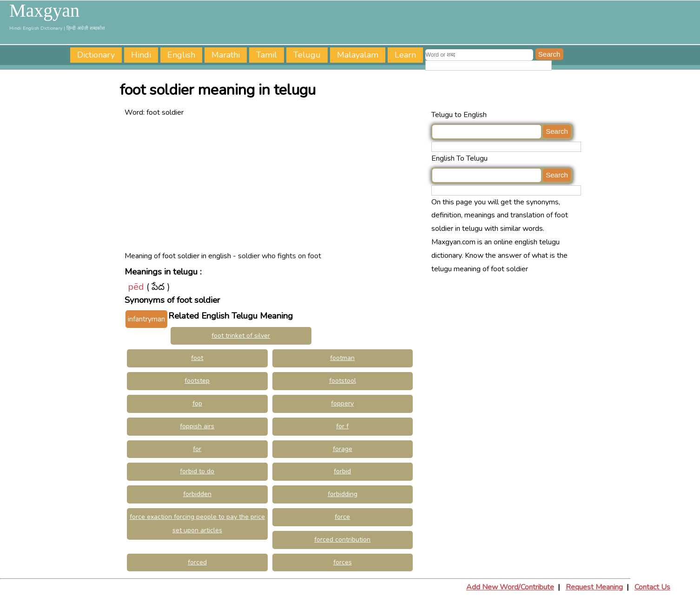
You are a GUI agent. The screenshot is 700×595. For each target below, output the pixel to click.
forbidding (343, 494)
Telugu (307, 55)
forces (343, 562)
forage (343, 449)
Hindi (141, 55)
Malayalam (358, 55)
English (181, 55)
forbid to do (197, 471)
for (197, 449)
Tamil (267, 55)
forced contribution (342, 539)
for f (342, 426)
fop (197, 403)
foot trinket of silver (241, 336)
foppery (342, 403)
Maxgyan (44, 11)
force (342, 517)
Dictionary (96, 55)
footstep (197, 381)
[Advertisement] (276, 184)
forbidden (197, 494)
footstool (343, 381)
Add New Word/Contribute (510, 587)
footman (342, 358)
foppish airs (197, 426)
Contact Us (652, 587)
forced (197, 562)
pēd (136, 287)
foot (197, 358)
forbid (342, 471)
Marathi (226, 55)
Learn (405, 55)
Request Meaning (594, 587)
